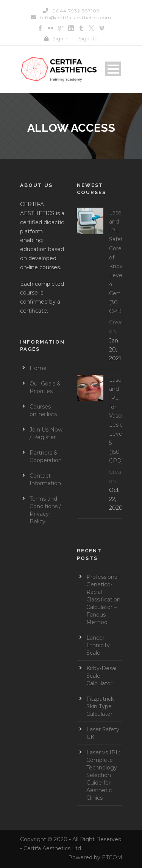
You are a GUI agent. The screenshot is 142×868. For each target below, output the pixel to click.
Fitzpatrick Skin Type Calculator (100, 706)
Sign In (60, 39)
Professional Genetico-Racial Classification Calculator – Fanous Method (103, 600)
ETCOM (112, 857)
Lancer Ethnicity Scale (98, 645)
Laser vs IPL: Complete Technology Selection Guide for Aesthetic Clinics (103, 775)
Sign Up (88, 39)
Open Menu (113, 69)
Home (38, 368)
